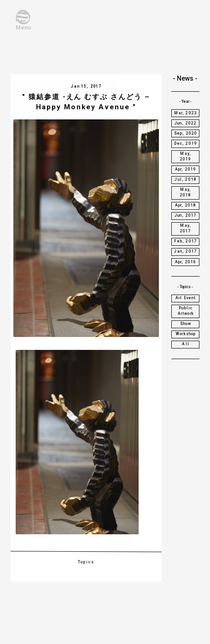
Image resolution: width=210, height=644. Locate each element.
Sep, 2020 (186, 133)
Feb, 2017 (186, 241)
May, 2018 (186, 192)
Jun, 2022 (186, 123)
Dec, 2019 (186, 143)
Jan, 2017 (186, 251)
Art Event (186, 298)
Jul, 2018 (186, 179)
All (186, 344)
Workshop (186, 334)
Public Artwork (186, 311)
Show (186, 324)
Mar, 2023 (186, 113)
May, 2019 (186, 156)
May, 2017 (186, 228)
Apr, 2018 (186, 205)
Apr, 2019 (186, 169)
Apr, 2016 (186, 262)
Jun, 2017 (186, 215)
